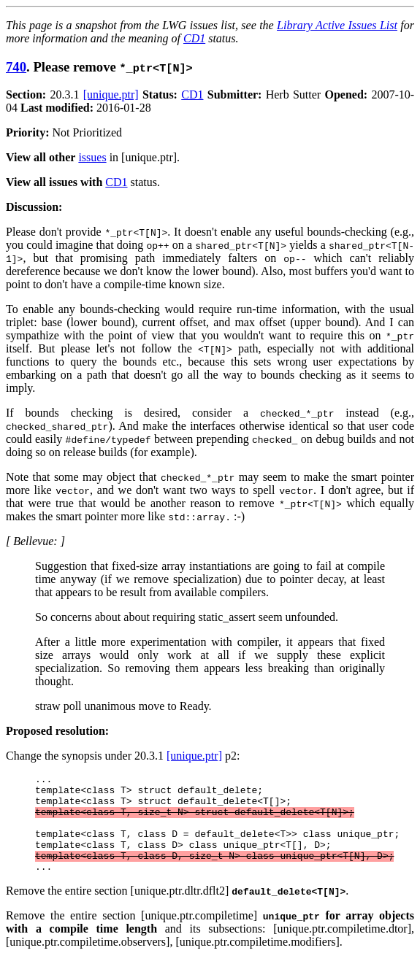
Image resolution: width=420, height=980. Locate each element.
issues (92, 157)
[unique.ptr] (111, 94)
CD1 (194, 38)
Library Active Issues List (337, 25)
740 (16, 67)
